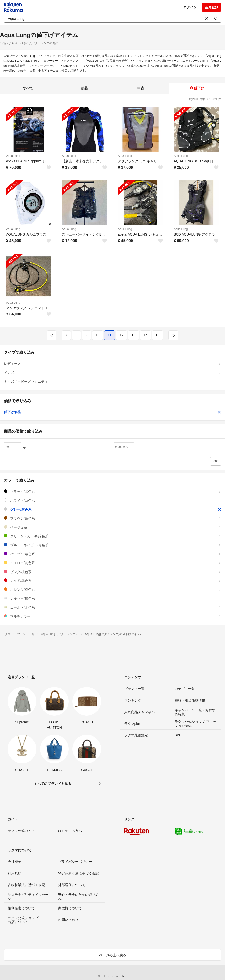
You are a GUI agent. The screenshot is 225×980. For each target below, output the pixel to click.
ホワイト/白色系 (112, 500)
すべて (28, 88)
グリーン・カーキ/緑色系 (112, 536)
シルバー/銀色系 (112, 598)
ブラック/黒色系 (112, 491)
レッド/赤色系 (112, 580)
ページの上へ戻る (113, 955)
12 (122, 335)
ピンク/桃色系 (112, 572)
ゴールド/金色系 (112, 607)
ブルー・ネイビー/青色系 (112, 545)
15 (157, 335)
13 (133, 335)
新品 (84, 88)
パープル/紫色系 (112, 554)
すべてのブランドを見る (53, 784)
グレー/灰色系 (112, 509)
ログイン (190, 7)
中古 (141, 88)
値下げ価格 (112, 412)
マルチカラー (112, 616)
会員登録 (211, 7)
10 (98, 335)
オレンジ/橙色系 (112, 589)
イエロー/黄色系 (112, 563)
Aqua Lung (13, 156)
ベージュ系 (112, 527)
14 (146, 335)
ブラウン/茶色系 (112, 518)
